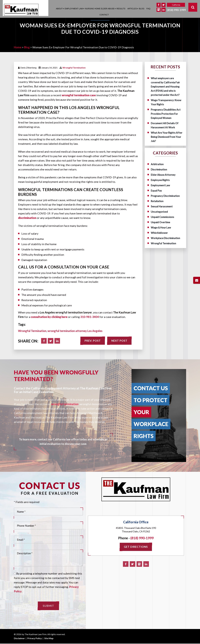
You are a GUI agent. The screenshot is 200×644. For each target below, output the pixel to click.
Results (121, 9)
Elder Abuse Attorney (163, 175)
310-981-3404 (90, 317)
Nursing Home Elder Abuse (100, 9)
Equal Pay (156, 191)
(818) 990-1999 (176, 10)
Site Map (49, 639)
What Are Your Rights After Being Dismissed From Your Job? (167, 137)
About (59, 9)
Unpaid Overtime (160, 222)
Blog (142, 9)
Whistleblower (159, 233)
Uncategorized (159, 212)
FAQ (148, 9)
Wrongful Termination (74, 68)
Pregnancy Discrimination (165, 196)
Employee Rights (160, 180)
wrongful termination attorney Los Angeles (75, 331)
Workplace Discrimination (165, 238)
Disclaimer (19, 639)
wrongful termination (65, 404)
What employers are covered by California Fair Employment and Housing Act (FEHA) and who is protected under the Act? (165, 87)
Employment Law (74, 9)
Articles (132, 9)
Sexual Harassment (162, 206)
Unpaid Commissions (162, 217)
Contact (104, 15)
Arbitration (157, 164)
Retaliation (157, 201)
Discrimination (159, 169)
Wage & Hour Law (161, 227)
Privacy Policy (35, 639)
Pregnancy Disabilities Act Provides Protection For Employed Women (166, 114)
